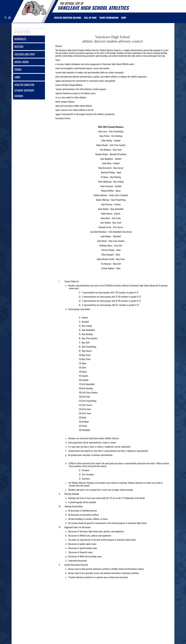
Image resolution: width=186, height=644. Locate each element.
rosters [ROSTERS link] (19, 47)
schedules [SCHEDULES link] (20, 39)
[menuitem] (68, 18)
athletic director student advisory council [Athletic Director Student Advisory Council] (24, 90)
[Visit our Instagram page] (9, 18)
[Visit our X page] (6, 18)
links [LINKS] (17, 77)
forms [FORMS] (18, 70)
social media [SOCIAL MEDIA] (22, 62)
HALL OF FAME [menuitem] (90, 18)
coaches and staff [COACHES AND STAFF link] (25, 54)
